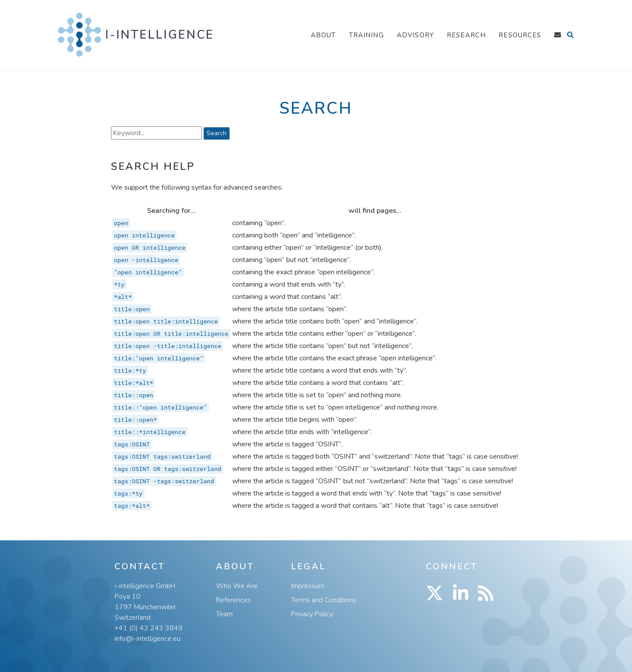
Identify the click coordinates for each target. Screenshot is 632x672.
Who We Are (237, 586)
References (233, 600)
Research (466, 35)
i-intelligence (160, 35)
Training (366, 35)
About (323, 35)
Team (224, 614)
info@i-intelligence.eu (147, 639)
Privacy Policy (312, 614)
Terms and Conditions (324, 600)
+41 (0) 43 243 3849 (149, 628)
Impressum (308, 586)
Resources (520, 35)
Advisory (415, 35)
